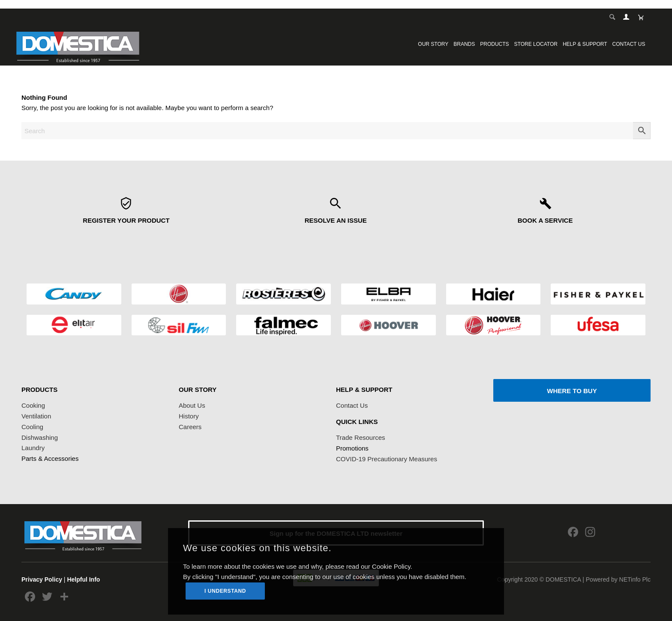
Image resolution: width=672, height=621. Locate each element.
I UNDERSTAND (225, 591)
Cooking (33, 405)
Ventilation (36, 416)
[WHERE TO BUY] (572, 390)
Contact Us (352, 405)
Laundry (33, 448)
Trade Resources (361, 437)
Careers (190, 427)
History (189, 416)
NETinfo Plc (635, 579)
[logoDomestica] (78, 44)
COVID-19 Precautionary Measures (387, 459)
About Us (192, 405)
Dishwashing (40, 437)
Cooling (32, 427)
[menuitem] (433, 44)
